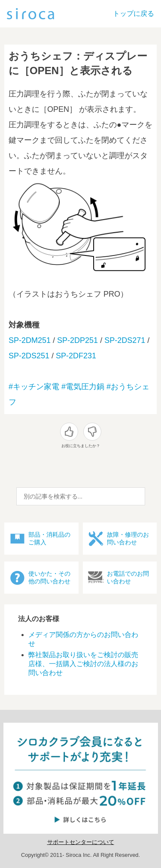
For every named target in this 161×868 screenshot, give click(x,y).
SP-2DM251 (30, 340)
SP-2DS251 (29, 356)
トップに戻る (134, 14)
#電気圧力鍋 (83, 387)
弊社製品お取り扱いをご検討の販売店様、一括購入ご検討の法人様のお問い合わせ (83, 664)
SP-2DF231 (76, 356)
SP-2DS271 (125, 340)
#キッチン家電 (34, 387)
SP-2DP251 (77, 340)
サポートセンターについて (81, 842)
